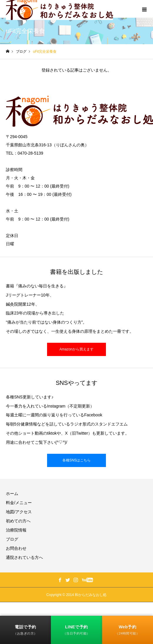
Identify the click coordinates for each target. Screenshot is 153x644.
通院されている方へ (24, 557)
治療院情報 (16, 530)
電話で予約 (25, 630)
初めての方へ (18, 521)
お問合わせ (16, 548)
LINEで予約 (76, 630)
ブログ (12, 539)
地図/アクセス (19, 512)
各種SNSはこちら (77, 460)
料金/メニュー (19, 503)
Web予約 (127, 630)
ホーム (12, 494)
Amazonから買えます (76, 349)
